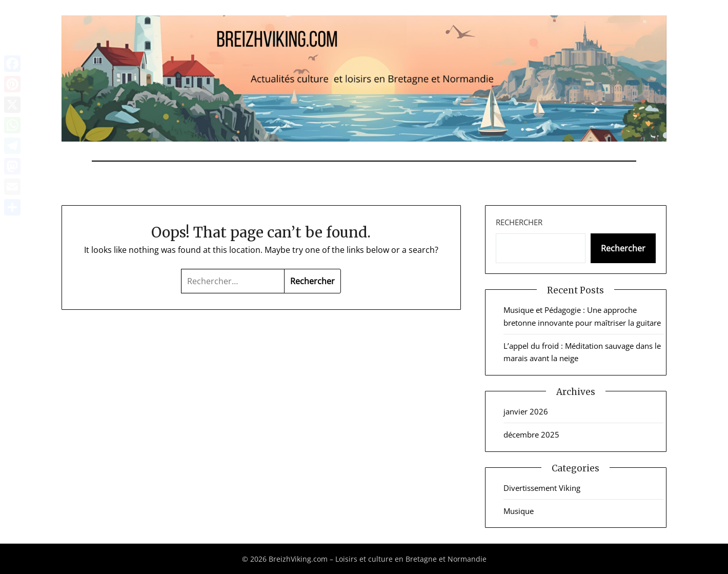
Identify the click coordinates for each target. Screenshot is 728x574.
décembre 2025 (531, 434)
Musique (519, 511)
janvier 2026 (526, 411)
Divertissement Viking (542, 488)
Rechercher (519, 222)
